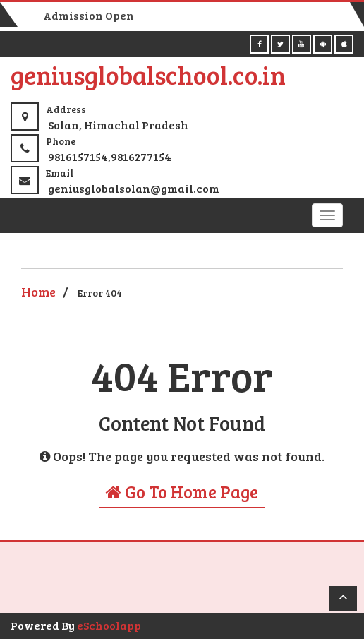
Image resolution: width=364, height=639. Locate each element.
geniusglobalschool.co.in (148, 74)
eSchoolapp (109, 625)
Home (38, 292)
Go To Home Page (182, 492)
